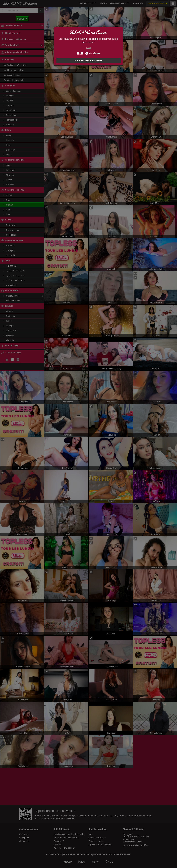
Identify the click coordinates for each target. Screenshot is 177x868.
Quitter (88, 48)
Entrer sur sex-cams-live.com (89, 60)
